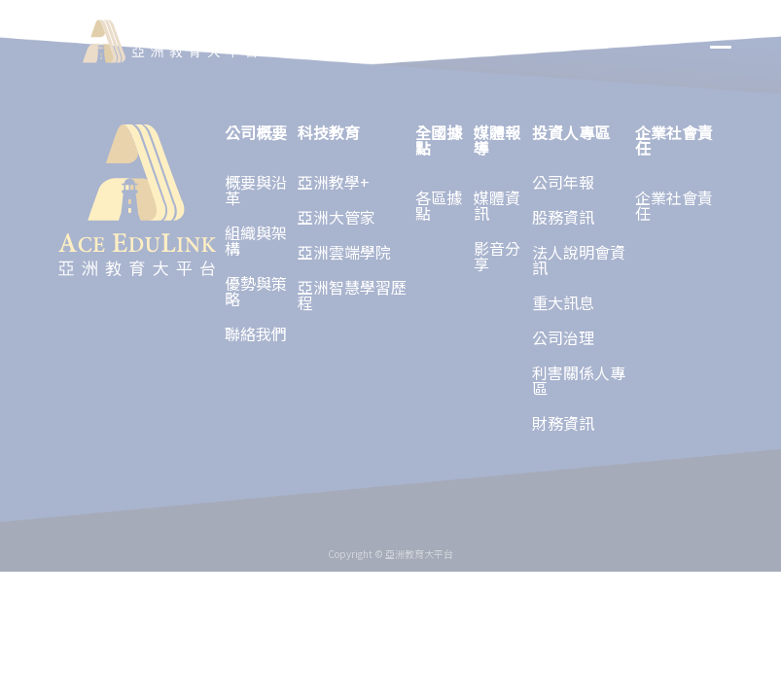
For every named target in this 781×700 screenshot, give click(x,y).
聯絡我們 (256, 333)
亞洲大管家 (337, 217)
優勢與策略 (256, 291)
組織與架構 (256, 240)
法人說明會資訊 (579, 260)
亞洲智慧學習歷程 (352, 295)
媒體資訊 (497, 205)
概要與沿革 (256, 190)
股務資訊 (563, 217)
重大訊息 (563, 302)
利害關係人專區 (579, 380)
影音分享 (497, 256)
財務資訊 (563, 423)
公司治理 (563, 337)
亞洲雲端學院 (344, 252)
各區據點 (439, 205)
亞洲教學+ (334, 182)
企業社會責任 (674, 205)
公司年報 (563, 182)
